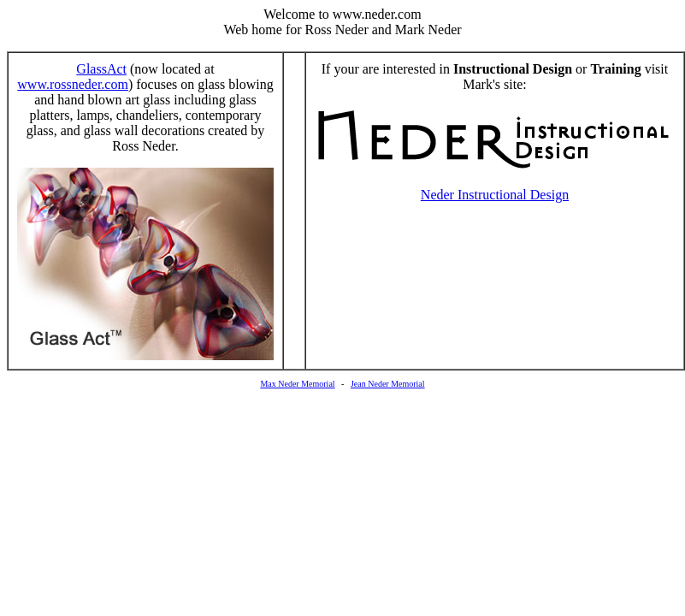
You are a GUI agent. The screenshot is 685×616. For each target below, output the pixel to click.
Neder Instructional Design (495, 195)
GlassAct (101, 69)
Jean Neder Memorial (388, 384)
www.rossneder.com (73, 84)
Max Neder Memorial (297, 384)
